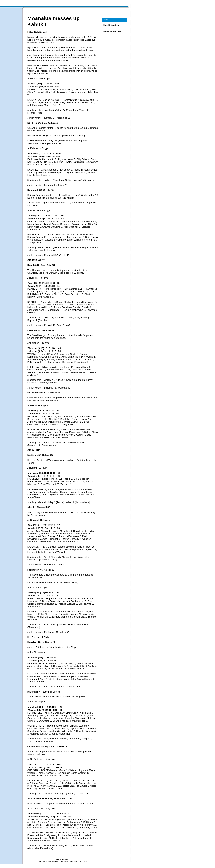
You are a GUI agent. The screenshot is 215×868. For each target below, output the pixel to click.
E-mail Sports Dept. (113, 31)
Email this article (111, 25)
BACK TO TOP (63, 859)
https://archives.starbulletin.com (74, 861)
